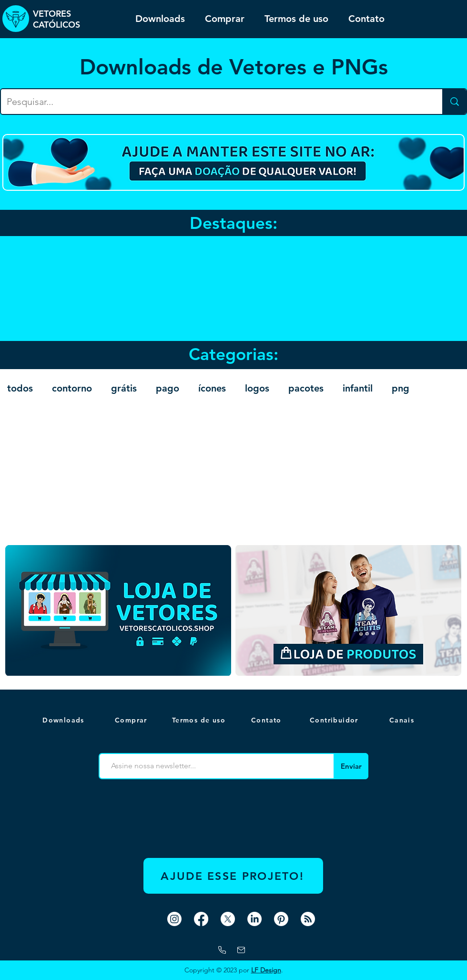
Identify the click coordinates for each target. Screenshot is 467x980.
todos (20, 388)
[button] (403, 720)
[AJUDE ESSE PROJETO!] (233, 876)
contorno (72, 388)
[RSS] (308, 919)
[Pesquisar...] (214, 102)
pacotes (306, 388)
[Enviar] (351, 766)
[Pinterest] (281, 919)
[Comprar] (132, 720)
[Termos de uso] (200, 720)
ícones (212, 388)
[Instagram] (174, 919)
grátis (124, 388)
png (401, 388)
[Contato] (267, 720)
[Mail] (241, 950)
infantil (358, 388)
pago (168, 388)
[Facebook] (201, 919)
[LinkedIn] (254, 919)
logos (257, 388)
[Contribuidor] (335, 720)
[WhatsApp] (222, 950)
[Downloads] (64, 720)
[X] (228, 919)
